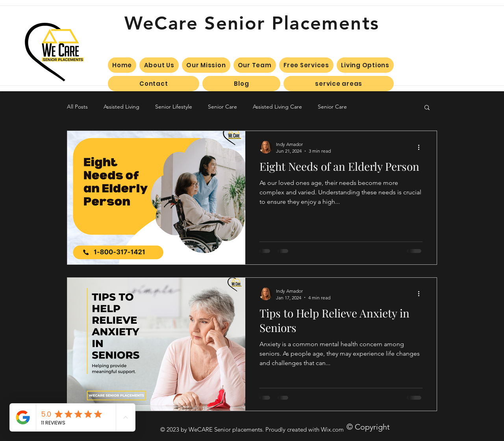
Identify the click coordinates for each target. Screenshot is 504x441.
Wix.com (332, 429)
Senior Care (222, 107)
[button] (427, 108)
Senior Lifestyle (174, 107)
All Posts (77, 107)
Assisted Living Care (277, 107)
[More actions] (421, 147)
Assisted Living (121, 107)
